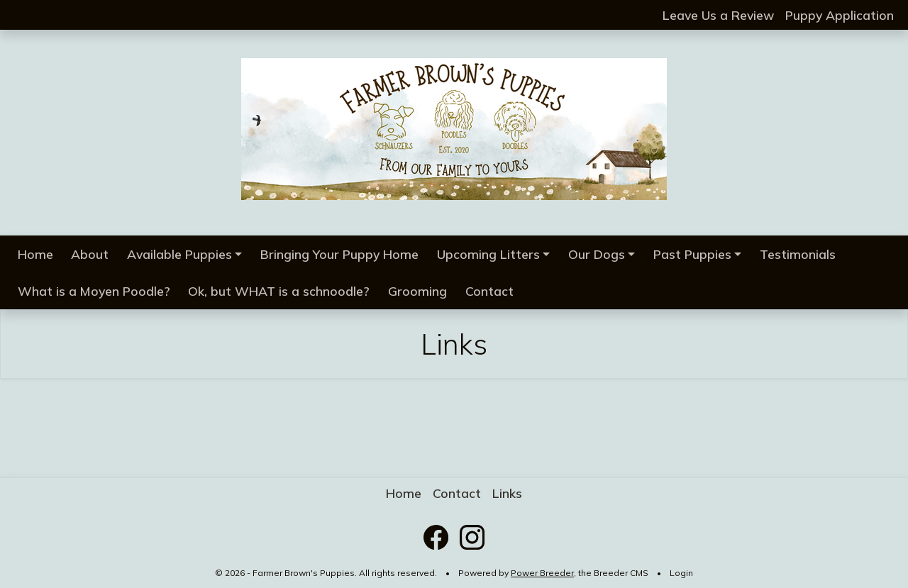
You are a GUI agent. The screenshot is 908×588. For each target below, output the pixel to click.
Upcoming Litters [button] (488, 254)
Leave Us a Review (718, 15)
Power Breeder (542, 573)
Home (35, 254)
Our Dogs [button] (597, 254)
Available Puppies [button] (179, 254)
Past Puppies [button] (692, 254)
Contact (489, 291)
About (90, 254)
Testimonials (798, 254)
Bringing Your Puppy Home (339, 254)
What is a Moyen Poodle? (94, 291)
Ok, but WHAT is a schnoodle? (279, 291)
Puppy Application (840, 15)
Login (681, 573)
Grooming (417, 291)
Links (507, 493)
